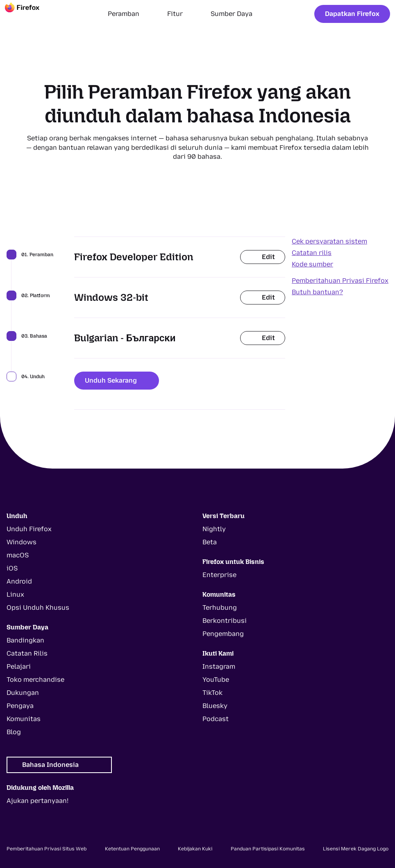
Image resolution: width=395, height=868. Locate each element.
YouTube (216, 680)
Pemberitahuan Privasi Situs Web (47, 849)
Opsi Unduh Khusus (38, 608)
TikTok (212, 693)
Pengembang (223, 634)
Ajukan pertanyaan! (37, 801)
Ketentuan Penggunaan (132, 849)
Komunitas (24, 719)
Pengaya (20, 706)
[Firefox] (30, 14)
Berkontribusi (225, 621)
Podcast (216, 719)
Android (19, 581)
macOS (18, 555)
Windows (22, 542)
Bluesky (215, 706)
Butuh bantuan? (317, 292)
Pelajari (19, 666)
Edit (263, 257)
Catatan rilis (312, 253)
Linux (15, 594)
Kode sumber (312, 264)
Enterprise (219, 575)
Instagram (219, 666)
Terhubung (220, 608)
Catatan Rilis (27, 653)
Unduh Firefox (29, 529)
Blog (14, 732)
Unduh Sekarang (117, 380)
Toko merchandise (35, 680)
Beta (210, 542)
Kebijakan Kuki (195, 849)
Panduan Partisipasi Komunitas (268, 849)
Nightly (214, 529)
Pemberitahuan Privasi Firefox (340, 281)
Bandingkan (25, 640)
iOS (12, 568)
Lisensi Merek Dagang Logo (356, 849)
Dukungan (23, 693)
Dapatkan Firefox (352, 14)
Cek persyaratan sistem (329, 241)
